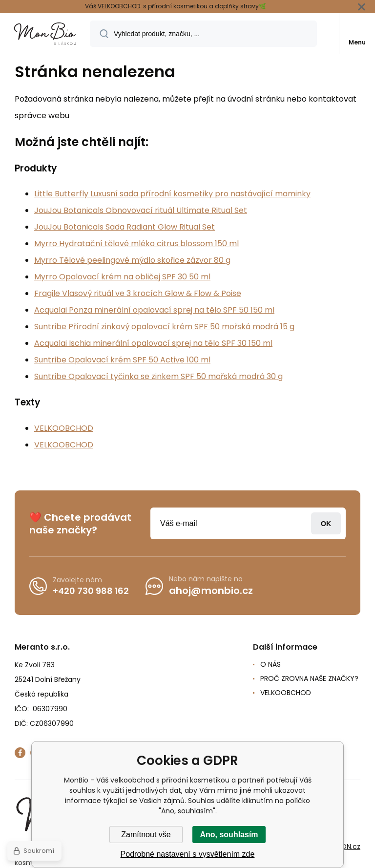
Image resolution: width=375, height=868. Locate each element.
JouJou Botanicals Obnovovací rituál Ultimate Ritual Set (141, 210)
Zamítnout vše (146, 835)
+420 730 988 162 (91, 590)
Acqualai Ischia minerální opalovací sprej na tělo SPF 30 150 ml (153, 343)
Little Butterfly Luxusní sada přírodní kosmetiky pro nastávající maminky (172, 194)
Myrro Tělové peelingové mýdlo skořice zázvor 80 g (132, 260)
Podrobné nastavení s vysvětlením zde (188, 854)
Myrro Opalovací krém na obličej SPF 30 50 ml (122, 277)
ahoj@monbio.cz (211, 591)
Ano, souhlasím (229, 835)
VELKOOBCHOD (64, 428)
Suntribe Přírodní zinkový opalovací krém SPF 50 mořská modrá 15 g (164, 327)
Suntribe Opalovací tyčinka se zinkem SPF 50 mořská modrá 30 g (158, 376)
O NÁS (271, 664)
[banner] (45, 34)
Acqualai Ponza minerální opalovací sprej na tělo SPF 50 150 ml (154, 310)
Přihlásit (326, 523)
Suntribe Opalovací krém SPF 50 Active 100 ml (122, 360)
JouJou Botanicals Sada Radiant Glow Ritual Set (125, 227)
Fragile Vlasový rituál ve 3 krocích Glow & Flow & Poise (138, 293)
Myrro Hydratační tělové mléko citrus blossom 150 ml (136, 243)
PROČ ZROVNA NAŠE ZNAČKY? (309, 678)
